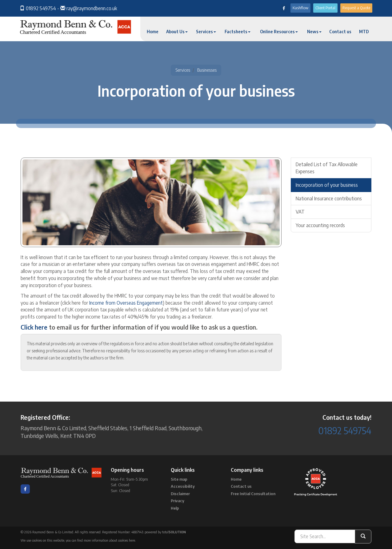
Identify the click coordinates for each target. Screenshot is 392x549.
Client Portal (325, 8)
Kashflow (300, 8)
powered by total (165, 532)
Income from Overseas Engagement (126, 303)
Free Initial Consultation (253, 494)
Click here (34, 327)
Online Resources (279, 32)
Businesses (207, 70)
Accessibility (183, 486)
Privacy (178, 501)
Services (206, 32)
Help (175, 508)
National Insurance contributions (329, 198)
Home (153, 32)
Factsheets (238, 32)
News (314, 32)
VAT (300, 212)
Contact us (340, 32)
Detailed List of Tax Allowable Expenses (327, 168)
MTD (364, 32)
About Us (177, 32)
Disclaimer (180, 494)
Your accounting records (320, 225)
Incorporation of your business (327, 185)
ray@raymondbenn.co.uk (92, 8)
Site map (179, 479)
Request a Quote (356, 8)
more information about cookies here (109, 540)
